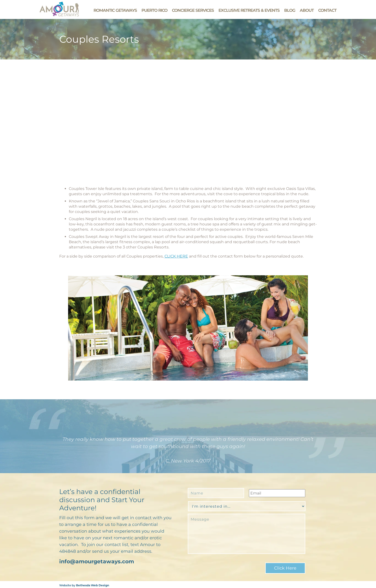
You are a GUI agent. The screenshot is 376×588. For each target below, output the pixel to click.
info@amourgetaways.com (97, 562)
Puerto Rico (154, 10)
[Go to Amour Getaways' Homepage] (59, 15)
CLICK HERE (176, 256)
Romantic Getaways (115, 10)
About (307, 10)
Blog (290, 10)
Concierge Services (193, 10)
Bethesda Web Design (93, 584)
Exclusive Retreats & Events (249, 10)
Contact (327, 10)
